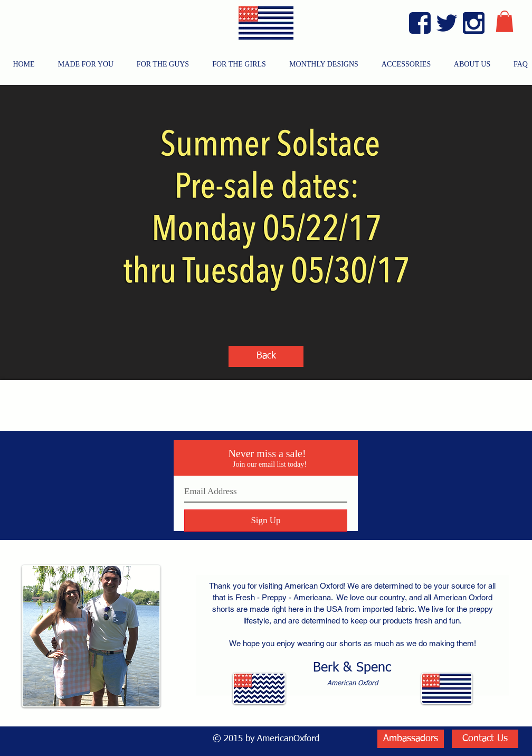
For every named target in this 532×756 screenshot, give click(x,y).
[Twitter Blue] (447, 23)
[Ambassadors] (411, 739)
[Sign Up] (266, 521)
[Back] (266, 356)
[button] (505, 21)
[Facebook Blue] (420, 23)
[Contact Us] (485, 739)
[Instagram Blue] (474, 23)
